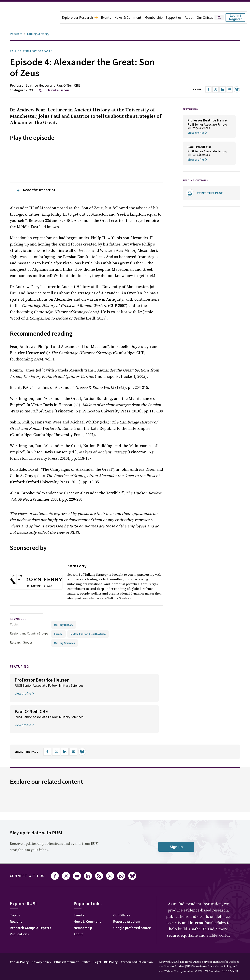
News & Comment (128, 17)
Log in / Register (235, 17)
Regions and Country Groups (29, 574)
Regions (16, 862)
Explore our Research (80, 17)
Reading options (195, 169)
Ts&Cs (86, 902)
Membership (154, 17)
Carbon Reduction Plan (137, 902)
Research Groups (21, 583)
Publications (19, 875)
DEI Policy (111, 902)
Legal (97, 902)
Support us (174, 17)
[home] (30, 18)
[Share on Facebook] (47, 692)
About (189, 17)
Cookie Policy (19, 902)
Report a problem (127, 862)
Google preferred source (132, 868)
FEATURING (190, 98)
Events (106, 17)
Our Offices (205, 17)
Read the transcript (39, 130)
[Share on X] (56, 692)
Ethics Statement (66, 902)
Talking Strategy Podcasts (31, 40)
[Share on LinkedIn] (65, 692)
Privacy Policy (41, 902)
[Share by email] (73, 692)
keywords (18, 559)
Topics (14, 565)
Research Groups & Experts (30, 868)
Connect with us (27, 816)
